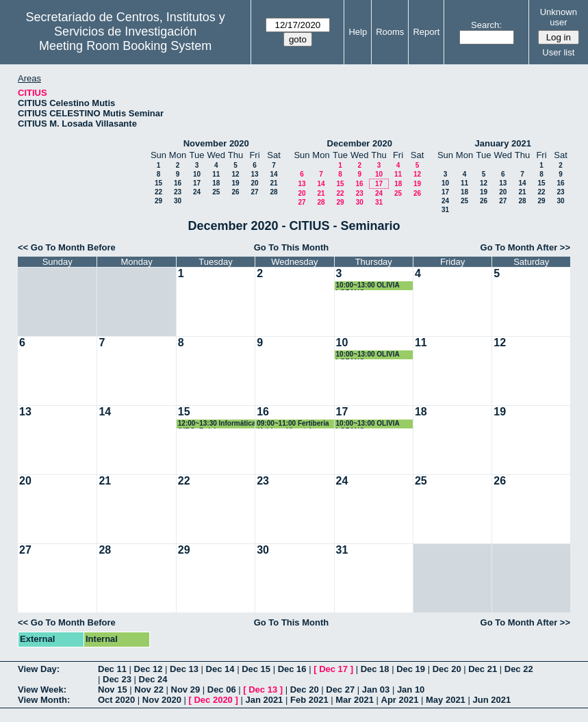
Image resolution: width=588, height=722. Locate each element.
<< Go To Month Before (67, 247)
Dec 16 (292, 669)
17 (197, 183)
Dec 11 (112, 669)
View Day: (39, 669)
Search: (486, 25)
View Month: (44, 700)
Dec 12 (149, 669)
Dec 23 (117, 679)
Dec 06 (222, 689)
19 (235, 183)
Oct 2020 (116, 700)
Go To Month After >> (525, 247)
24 (197, 192)
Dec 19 (411, 669)
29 (158, 201)
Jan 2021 (264, 700)
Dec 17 (333, 669)
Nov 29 (186, 689)
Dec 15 (256, 669)
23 (178, 192)
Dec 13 (184, 669)
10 (197, 174)
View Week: (42, 689)
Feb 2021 (309, 700)
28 (273, 192)
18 (216, 183)
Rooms (390, 32)
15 (158, 183)
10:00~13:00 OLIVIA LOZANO (368, 286)
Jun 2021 (491, 700)
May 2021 (446, 700)
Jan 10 (411, 689)
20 (254, 183)
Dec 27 (340, 689)
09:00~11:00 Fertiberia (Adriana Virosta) (293, 424)
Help (358, 32)
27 (254, 192)
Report (426, 32)
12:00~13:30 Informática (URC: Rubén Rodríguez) (217, 424)
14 (273, 174)
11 (216, 174)
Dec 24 (153, 679)
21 (273, 183)
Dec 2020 (213, 700)
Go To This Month (292, 247)
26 (235, 192)
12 (235, 174)
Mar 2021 (355, 700)
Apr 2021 (400, 700)
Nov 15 (113, 689)
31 (379, 202)
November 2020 (216, 143)
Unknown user (559, 17)
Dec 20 (447, 669)
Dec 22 (519, 669)
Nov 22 (149, 689)
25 (216, 192)
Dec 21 (483, 669)
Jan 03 (376, 689)
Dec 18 (375, 669)
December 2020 (360, 143)
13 (254, 174)
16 (178, 183)
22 (158, 192)
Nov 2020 (162, 700)
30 (178, 201)
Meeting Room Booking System (125, 46)
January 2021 (503, 143)
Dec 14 (220, 669)
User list (558, 52)
